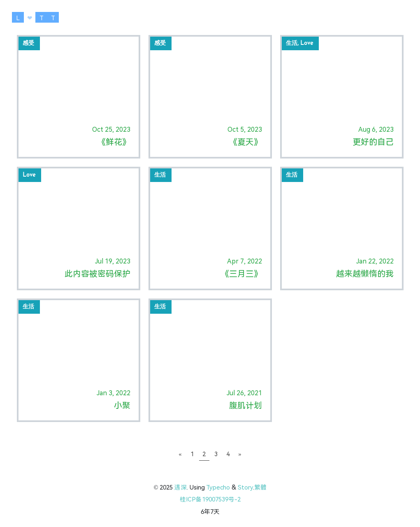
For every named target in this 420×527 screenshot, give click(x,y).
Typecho (218, 487)
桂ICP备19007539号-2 (210, 499)
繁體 (260, 487)
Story (245, 487)
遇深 (181, 487)
